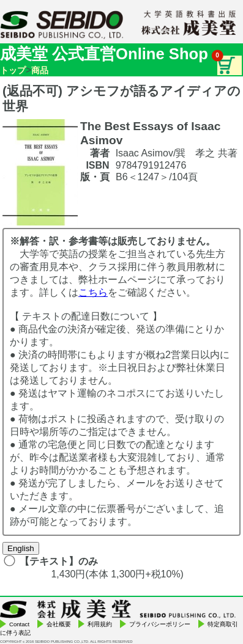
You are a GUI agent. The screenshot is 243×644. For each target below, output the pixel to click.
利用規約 (100, 624)
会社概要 (59, 624)
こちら (93, 292)
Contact (19, 624)
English (21, 548)
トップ (13, 70)
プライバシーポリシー (160, 624)
